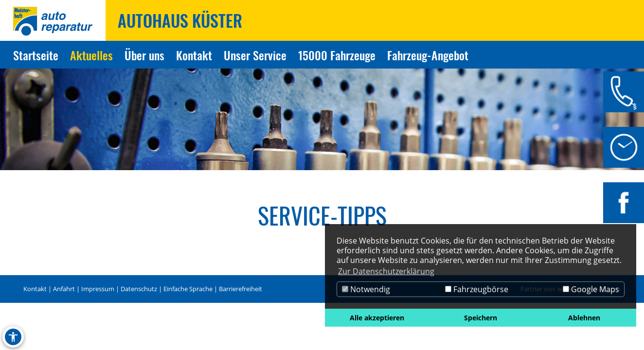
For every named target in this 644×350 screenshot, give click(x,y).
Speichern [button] (481, 318)
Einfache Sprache (188, 289)
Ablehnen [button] (584, 318)
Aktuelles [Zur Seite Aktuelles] (91, 55)
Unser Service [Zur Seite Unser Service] (255, 55)
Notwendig (366, 289)
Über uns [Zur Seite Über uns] (144, 55)
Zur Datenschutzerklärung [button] (386, 271)
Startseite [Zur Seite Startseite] (36, 55)
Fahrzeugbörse (477, 289)
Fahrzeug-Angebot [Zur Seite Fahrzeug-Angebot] (428, 55)
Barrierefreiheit (241, 289)
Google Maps (591, 289)
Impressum (98, 289)
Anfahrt (64, 289)
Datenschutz (139, 289)
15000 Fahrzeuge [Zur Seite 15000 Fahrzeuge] (337, 55)
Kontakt (35, 289)
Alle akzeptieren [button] (377, 318)
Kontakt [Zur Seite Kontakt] (194, 55)
